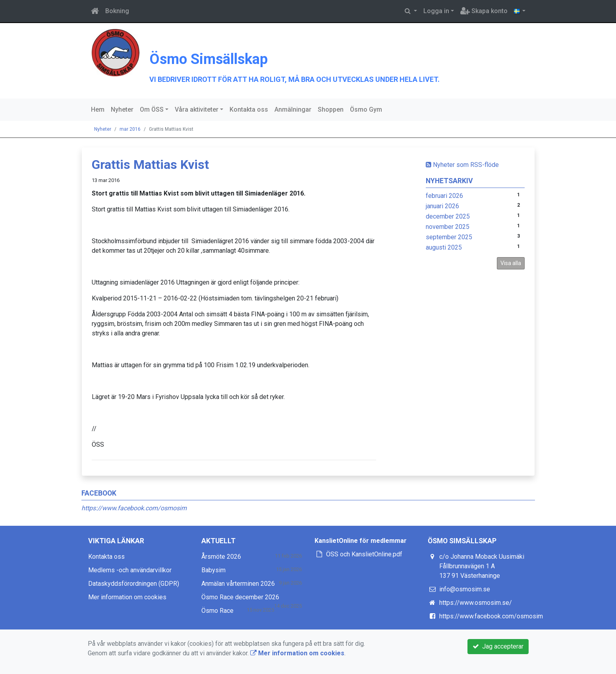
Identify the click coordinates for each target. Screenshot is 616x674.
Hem (98, 109)
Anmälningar (293, 109)
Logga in (436, 11)
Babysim (213, 570)
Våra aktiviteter (197, 109)
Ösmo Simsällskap (252, 55)
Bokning (117, 11)
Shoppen (331, 109)
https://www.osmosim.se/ (476, 603)
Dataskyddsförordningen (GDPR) (134, 584)
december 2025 (448, 216)
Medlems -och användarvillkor (130, 570)
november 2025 (448, 227)
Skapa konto (484, 11)
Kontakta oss (249, 109)
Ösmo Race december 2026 (240, 597)
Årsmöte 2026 (221, 557)
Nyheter (122, 109)
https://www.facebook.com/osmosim (134, 508)
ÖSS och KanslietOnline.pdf (364, 554)
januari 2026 (442, 206)
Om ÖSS (152, 109)
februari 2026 (444, 196)
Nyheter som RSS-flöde (462, 165)
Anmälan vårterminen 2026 (238, 584)
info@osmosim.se (465, 589)
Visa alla (511, 263)
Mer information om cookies (127, 597)
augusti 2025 (444, 247)
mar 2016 (130, 129)
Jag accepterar (498, 646)
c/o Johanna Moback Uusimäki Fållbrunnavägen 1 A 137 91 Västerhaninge (482, 566)
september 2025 (449, 237)
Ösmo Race (217, 611)
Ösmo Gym (366, 109)
